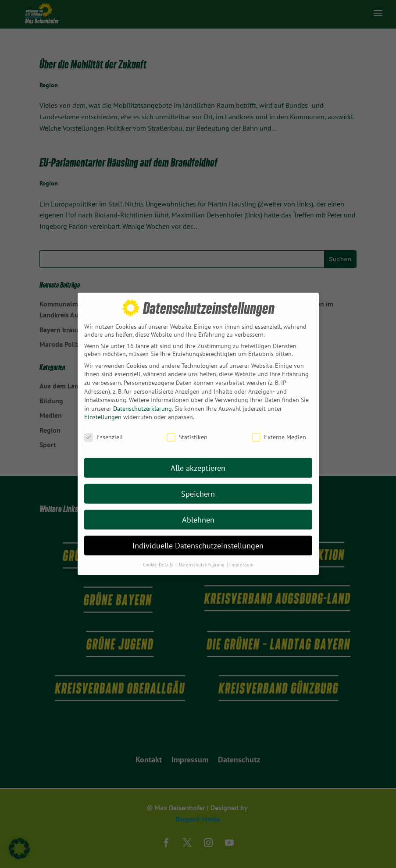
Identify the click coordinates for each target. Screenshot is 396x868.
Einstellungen (103, 407)
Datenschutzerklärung (143, 399)
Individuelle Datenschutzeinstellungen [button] (198, 536)
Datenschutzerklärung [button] (202, 555)
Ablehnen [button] (198, 510)
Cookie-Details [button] (159, 555)
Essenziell (103, 427)
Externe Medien (279, 427)
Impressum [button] (242, 555)
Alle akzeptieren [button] (198, 458)
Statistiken (187, 427)
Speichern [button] (198, 484)
